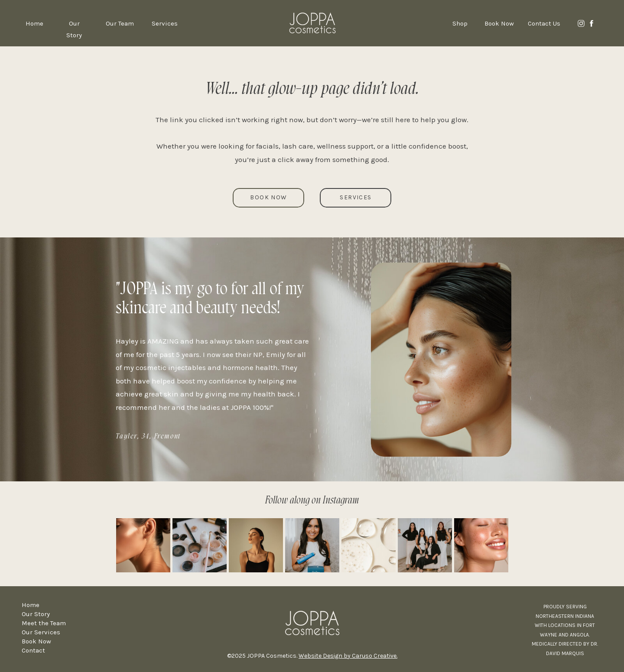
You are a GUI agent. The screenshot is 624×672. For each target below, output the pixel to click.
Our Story (36, 614)
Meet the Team (44, 623)
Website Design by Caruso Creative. (348, 656)
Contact (33, 650)
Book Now (36, 641)
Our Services (41, 632)
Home (31, 605)
